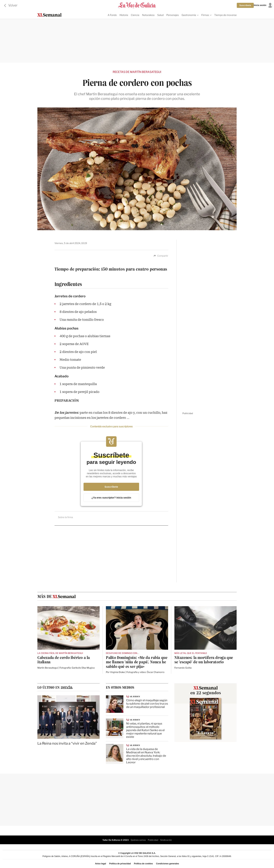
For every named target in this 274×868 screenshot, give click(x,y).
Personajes (173, 15)
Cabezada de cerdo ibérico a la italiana (64, 660)
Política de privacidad (120, 864)
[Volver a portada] (137, 5)
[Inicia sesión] (263, 5)
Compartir (161, 256)
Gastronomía (189, 15)
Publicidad (153, 840)
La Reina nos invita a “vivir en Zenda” (67, 743)
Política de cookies (143, 864)
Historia (124, 15)
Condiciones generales (167, 864)
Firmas (205, 15)
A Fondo (112, 15)
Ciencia (135, 15)
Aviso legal (101, 864)
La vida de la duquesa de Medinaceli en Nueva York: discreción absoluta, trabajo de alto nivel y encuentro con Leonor (146, 755)
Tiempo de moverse (225, 15)
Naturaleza (148, 15)
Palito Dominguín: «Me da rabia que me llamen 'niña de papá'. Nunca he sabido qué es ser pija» (137, 662)
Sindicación (166, 840)
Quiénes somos (138, 840)
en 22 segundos (206, 693)
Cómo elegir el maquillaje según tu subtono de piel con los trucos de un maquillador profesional (147, 703)
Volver (13, 5)
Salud (160, 15)
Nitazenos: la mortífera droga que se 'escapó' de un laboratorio (204, 660)
